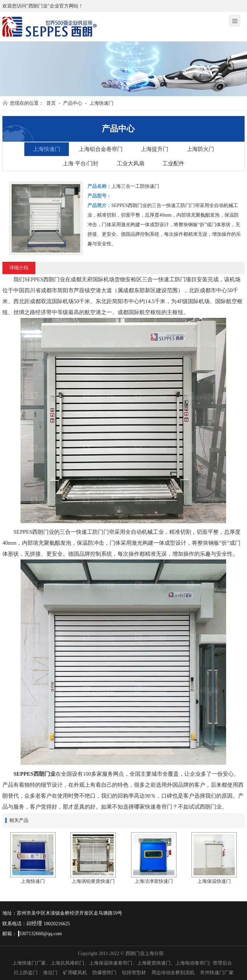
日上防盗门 (26, 973)
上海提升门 (155, 149)
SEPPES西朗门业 (34, 774)
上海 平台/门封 (81, 163)
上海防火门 (200, 149)
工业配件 (173, 163)
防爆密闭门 (104, 973)
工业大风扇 (131, 163)
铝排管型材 (134, 973)
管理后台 (222, 963)
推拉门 (50, 973)
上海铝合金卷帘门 (101, 149)
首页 (51, 103)
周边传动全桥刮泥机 (173, 973)
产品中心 (73, 103)
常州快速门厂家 (217, 973)
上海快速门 (101, 103)
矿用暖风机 (75, 973)
